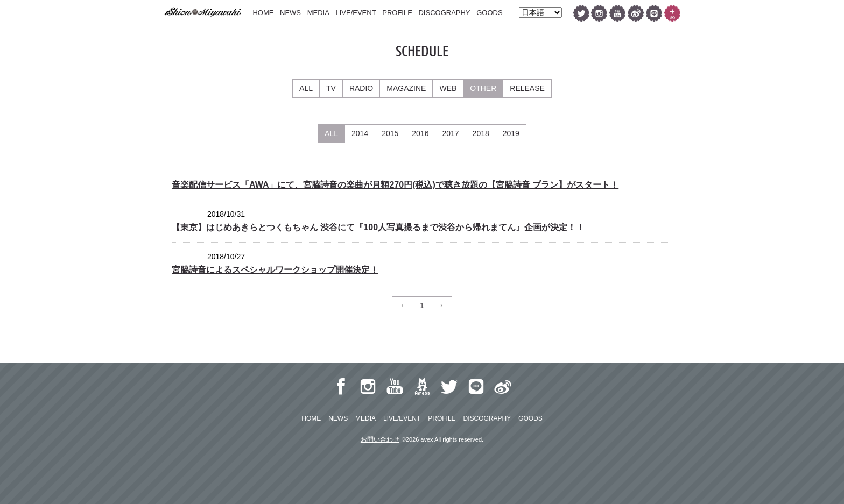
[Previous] (403, 306)
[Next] (441, 306)
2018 (481, 133)
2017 (450, 133)
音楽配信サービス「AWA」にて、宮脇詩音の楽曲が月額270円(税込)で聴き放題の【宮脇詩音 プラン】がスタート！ (395, 185)
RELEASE (527, 88)
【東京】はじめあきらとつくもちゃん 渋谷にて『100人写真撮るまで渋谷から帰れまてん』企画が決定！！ (378, 227)
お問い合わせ (380, 439)
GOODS (489, 13)
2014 (360, 133)
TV (331, 88)
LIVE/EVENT (356, 13)
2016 (420, 133)
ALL (306, 88)
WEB (448, 88)
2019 (511, 133)
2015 (390, 133)
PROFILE (397, 13)
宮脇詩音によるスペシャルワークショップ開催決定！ (275, 270)
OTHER (483, 88)
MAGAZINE (406, 88)
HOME (263, 13)
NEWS (290, 13)
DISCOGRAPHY (444, 13)
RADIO (361, 88)
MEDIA (318, 13)
